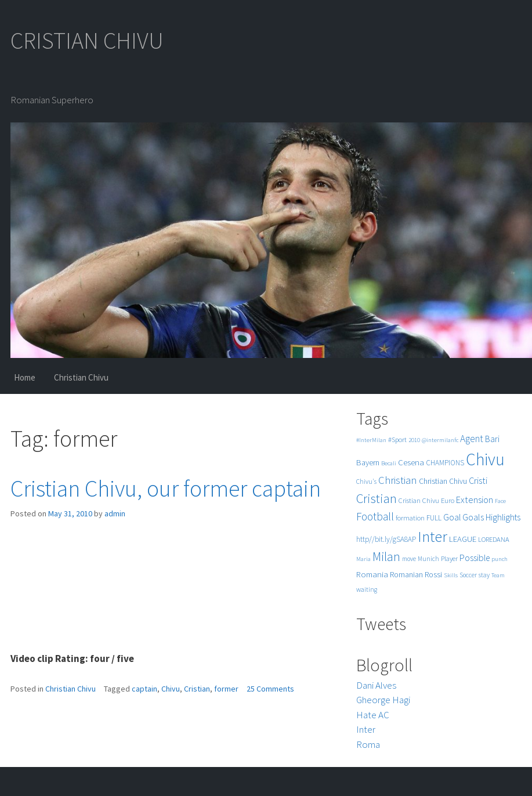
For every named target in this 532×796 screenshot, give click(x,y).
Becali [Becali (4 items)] (389, 463)
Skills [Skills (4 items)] (451, 575)
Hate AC (373, 715)
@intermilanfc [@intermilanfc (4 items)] (440, 440)
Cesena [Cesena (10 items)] (411, 462)
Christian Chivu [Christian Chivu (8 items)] (443, 481)
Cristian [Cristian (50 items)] (377, 498)
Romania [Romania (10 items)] (372, 574)
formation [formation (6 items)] (410, 518)
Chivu (171, 689)
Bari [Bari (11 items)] (492, 439)
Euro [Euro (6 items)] (448, 500)
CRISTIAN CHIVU (87, 41)
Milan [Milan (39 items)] (386, 557)
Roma (368, 744)
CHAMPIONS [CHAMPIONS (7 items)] (445, 463)
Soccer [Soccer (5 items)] (468, 575)
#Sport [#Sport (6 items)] (397, 439)
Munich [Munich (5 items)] (428, 559)
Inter (366, 729)
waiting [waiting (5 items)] (367, 589)
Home (25, 377)
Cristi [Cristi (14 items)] (478, 480)
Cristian (197, 689)
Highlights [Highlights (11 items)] (503, 517)
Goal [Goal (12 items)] (452, 517)
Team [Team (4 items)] (498, 575)
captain (144, 689)
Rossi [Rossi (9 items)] (433, 574)
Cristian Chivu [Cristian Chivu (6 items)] (419, 500)
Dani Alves (376, 685)
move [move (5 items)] (409, 559)
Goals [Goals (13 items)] (473, 517)
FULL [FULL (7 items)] (434, 518)
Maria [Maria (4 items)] (363, 559)
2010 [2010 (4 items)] (414, 440)
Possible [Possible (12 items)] (475, 558)
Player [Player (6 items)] (449, 558)
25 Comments (270, 689)
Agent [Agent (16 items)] (472, 439)
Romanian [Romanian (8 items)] (406, 575)
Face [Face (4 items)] (500, 501)
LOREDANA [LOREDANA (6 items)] (494, 539)
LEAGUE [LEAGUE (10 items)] (463, 539)
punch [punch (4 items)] (500, 559)
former (226, 689)
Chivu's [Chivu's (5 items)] (366, 482)
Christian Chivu (81, 377)
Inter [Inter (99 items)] (433, 536)
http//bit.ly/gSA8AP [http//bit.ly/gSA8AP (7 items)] (386, 539)
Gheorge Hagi (383, 700)
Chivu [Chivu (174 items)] (485, 459)
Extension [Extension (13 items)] (475, 500)
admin (115, 513)
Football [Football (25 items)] (375, 516)
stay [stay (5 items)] (484, 575)
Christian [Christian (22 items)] (398, 480)
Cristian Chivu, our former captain (166, 489)
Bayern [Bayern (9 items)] (368, 462)
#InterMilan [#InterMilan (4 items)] (371, 440)
